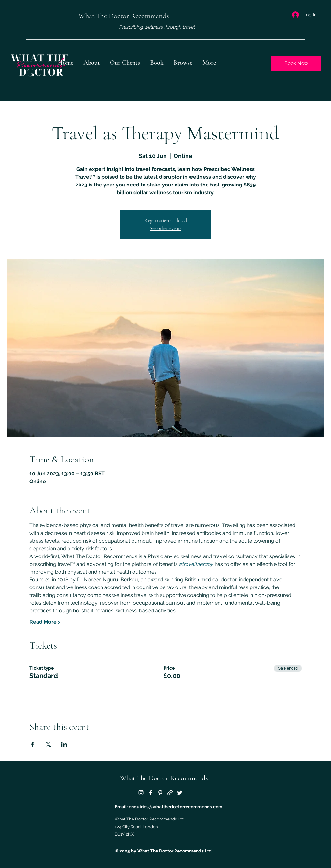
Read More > (45, 622)
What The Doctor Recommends (164, 778)
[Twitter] (180, 793)
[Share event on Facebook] (32, 744)
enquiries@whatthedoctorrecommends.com (176, 807)
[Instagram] (141, 793)
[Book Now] (296, 64)
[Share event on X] (48, 744)
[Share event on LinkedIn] (64, 744)
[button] (183, 63)
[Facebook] (151, 793)
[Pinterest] (160, 793)
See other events (165, 228)
